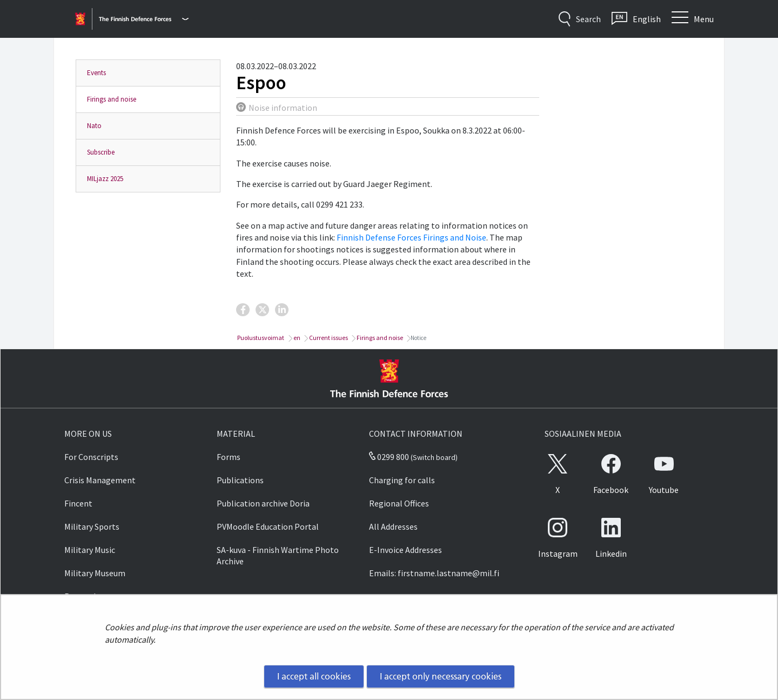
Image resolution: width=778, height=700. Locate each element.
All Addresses (393, 526)
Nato (94, 126)
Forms (229, 457)
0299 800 (389, 457)
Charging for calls (402, 480)
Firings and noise (112, 99)
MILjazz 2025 (105, 179)
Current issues (328, 338)
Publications (240, 480)
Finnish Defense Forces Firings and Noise (411, 237)
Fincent (78, 503)
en (296, 338)
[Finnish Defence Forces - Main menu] (144, 19)
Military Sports (92, 526)
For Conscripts (91, 457)
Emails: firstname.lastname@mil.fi (434, 573)
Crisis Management (100, 480)
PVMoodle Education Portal (268, 526)
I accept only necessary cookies (441, 676)
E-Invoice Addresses (405, 550)
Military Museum (95, 573)
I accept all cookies (314, 676)
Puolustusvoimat (260, 338)
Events (96, 73)
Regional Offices (399, 503)
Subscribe (101, 152)
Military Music (90, 550)
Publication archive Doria (263, 503)
